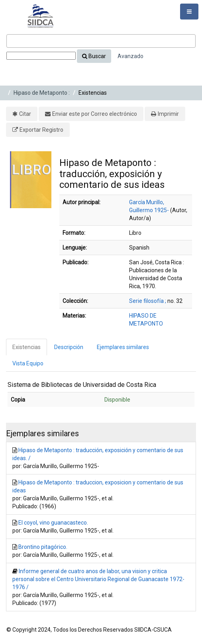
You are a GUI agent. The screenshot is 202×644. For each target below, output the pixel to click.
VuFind (19, 12)
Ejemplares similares (123, 347)
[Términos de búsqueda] (101, 41)
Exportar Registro (41, 130)
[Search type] (41, 56)
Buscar (94, 56)
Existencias (26, 347)
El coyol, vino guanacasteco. (53, 523)
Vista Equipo (28, 363)
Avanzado (130, 56)
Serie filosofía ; (148, 301)
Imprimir (168, 114)
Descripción (69, 347)
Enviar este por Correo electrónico (95, 114)
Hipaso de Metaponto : (42, 93)
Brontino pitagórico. (43, 547)
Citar (25, 114)
